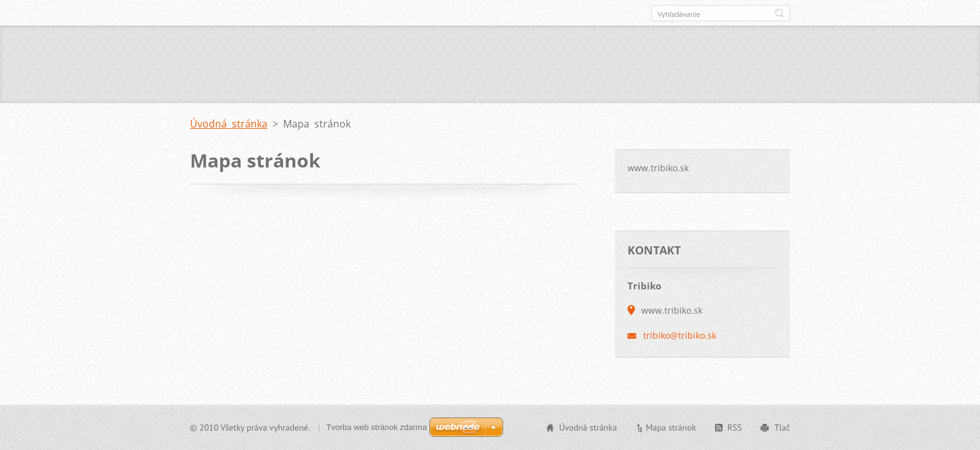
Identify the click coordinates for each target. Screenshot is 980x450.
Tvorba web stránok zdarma (377, 427)
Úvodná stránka (229, 124)
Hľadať (779, 13)
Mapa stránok (671, 427)
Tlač (782, 427)
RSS (735, 427)
